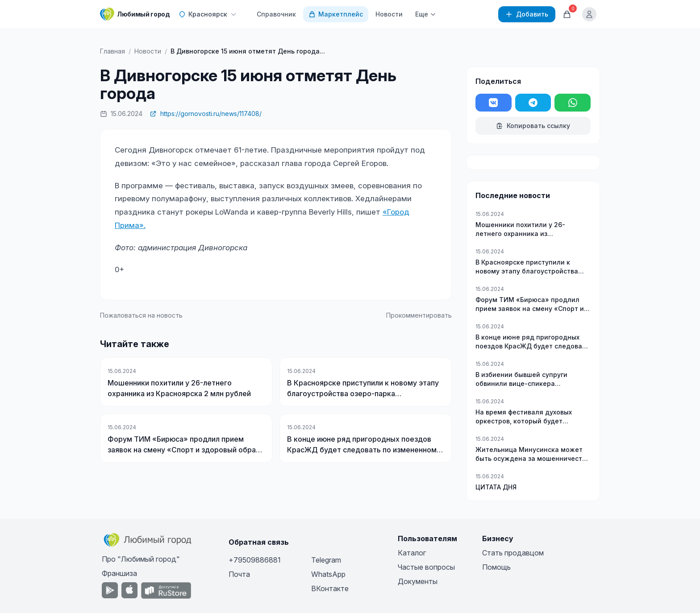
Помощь (496, 567)
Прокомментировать (419, 315)
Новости (389, 14)
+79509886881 (255, 560)
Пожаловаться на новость (141, 315)
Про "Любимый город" (141, 559)
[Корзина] (567, 14)
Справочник (276, 14)
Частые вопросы (426, 567)
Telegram (326, 560)
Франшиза (119, 573)
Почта (239, 574)
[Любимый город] (135, 14)
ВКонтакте (330, 588)
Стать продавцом (513, 553)
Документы (418, 581)
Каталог (412, 553)
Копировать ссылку (533, 126)
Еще (426, 14)
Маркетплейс (336, 14)
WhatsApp (328, 574)
